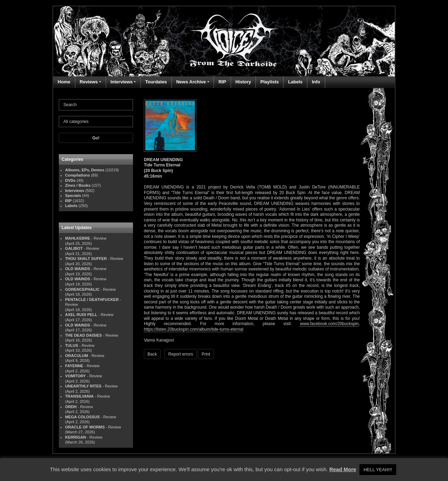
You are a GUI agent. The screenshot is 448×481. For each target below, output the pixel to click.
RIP (222, 82)
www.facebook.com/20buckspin (329, 324)
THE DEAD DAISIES (83, 335)
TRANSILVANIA (79, 396)
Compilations (78, 175)
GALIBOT (74, 248)
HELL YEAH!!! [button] (378, 470)
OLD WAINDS (78, 269)
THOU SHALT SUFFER (86, 259)
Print (206, 354)
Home (64, 82)
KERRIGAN (76, 437)
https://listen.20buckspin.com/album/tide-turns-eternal (194, 329)
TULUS (72, 345)
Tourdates (156, 82)
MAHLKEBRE (78, 238)
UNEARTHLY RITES (83, 386)
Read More (343, 469)
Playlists (270, 82)
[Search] (96, 105)
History (243, 82)
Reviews (89, 82)
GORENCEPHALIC (82, 289)
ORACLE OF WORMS (85, 427)
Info (316, 82)
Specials (73, 195)
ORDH (71, 407)
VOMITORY (75, 376)
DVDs (70, 180)
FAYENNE (74, 366)
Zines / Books (78, 185)
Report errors (181, 354)
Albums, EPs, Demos (85, 170)
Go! (96, 138)
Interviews (121, 82)
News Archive (191, 82)
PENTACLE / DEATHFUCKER (92, 300)
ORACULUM (76, 356)
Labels (295, 82)
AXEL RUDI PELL (81, 315)
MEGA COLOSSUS (82, 417)
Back (152, 354)
